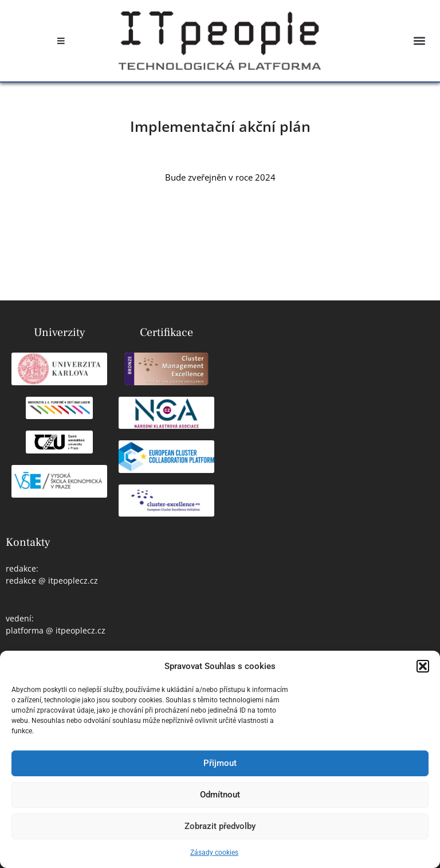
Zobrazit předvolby (220, 826)
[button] (423, 666)
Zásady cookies (214, 853)
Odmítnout (220, 795)
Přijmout (220, 763)
